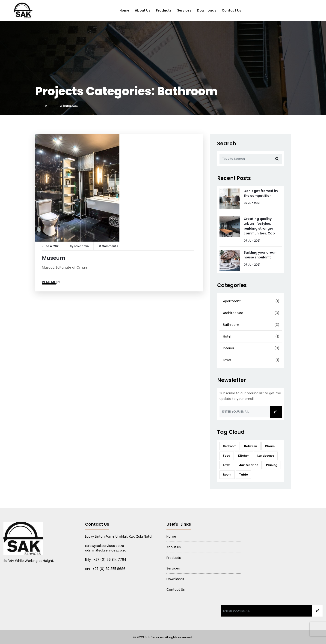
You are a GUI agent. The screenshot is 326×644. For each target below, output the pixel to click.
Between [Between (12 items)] (251, 446)
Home (124, 10)
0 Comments (109, 246)
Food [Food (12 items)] (227, 456)
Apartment (232, 301)
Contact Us (231, 10)
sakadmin (81, 246)
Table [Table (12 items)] (243, 475)
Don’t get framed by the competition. (261, 193)
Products (164, 10)
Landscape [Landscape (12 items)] (266, 456)
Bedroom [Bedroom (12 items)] (230, 446)
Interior (229, 348)
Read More (51, 282)
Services (184, 10)
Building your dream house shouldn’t (261, 255)
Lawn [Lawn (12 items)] (227, 465)
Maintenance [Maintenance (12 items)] (248, 465)
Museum (54, 258)
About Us (143, 10)
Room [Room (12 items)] (227, 475)
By (72, 246)
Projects (53, 106)
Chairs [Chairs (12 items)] (270, 446)
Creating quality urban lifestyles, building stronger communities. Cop (259, 226)
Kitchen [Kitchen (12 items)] (244, 456)
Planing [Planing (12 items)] (272, 465)
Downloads (207, 10)
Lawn (227, 360)
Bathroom (231, 325)
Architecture (233, 313)
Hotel (227, 336)
